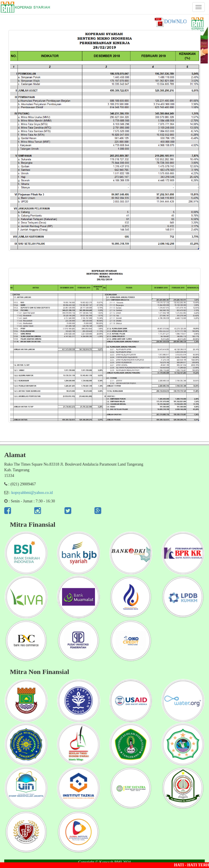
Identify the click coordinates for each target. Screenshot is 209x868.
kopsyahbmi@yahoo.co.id (32, 493)
